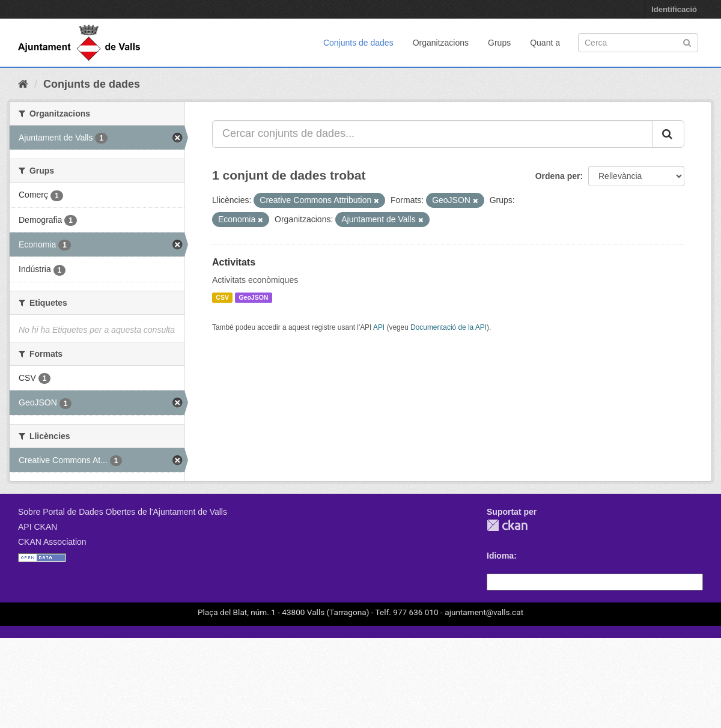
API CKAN (38, 527)
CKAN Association (52, 542)
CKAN (507, 525)
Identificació (674, 9)
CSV (222, 297)
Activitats (234, 262)
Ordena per (558, 176)
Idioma (500, 556)
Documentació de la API (449, 327)
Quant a (545, 43)
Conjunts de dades (358, 43)
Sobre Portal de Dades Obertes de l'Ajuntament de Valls (123, 512)
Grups (499, 43)
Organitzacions (441, 43)
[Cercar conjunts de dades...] (432, 134)
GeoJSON (253, 297)
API (379, 327)
